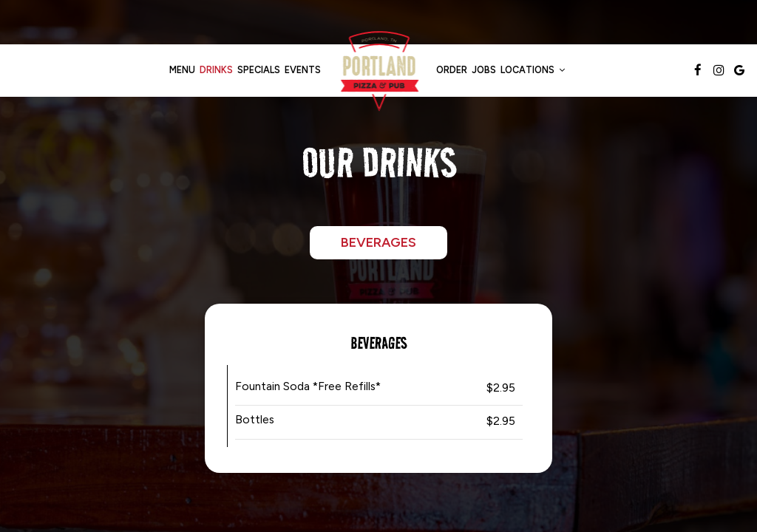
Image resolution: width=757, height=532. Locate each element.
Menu (182, 70)
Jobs (484, 70)
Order (452, 70)
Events (303, 70)
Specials (259, 70)
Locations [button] (533, 70)
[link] (379, 70)
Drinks (216, 70)
